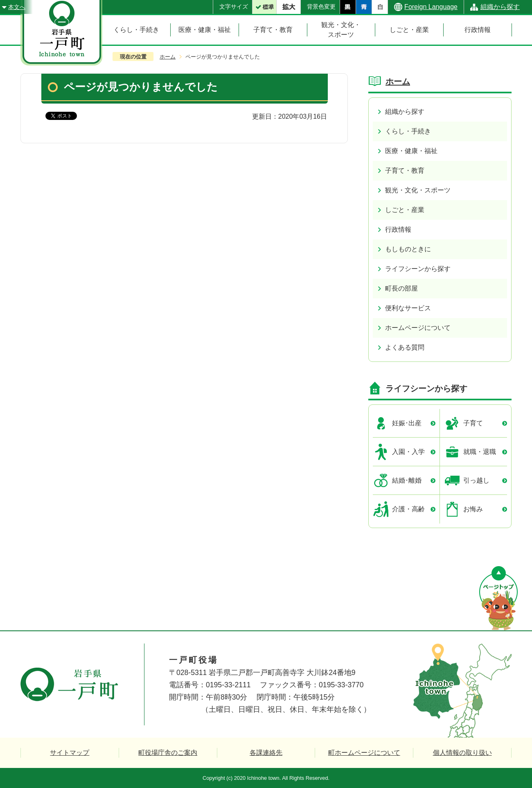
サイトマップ (70, 753)
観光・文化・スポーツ (418, 190)
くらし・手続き (408, 131)
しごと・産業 (405, 210)
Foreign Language (431, 7)
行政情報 (398, 229)
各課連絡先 (266, 753)
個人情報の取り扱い (462, 753)
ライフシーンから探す (418, 269)
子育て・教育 (405, 170)
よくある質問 (405, 347)
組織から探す (500, 7)
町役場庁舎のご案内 (168, 753)
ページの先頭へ (498, 598)
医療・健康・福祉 (411, 151)
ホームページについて (418, 328)
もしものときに (408, 249)
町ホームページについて (364, 753)
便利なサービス (408, 308)
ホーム (168, 57)
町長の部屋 (401, 288)
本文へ (17, 7)
